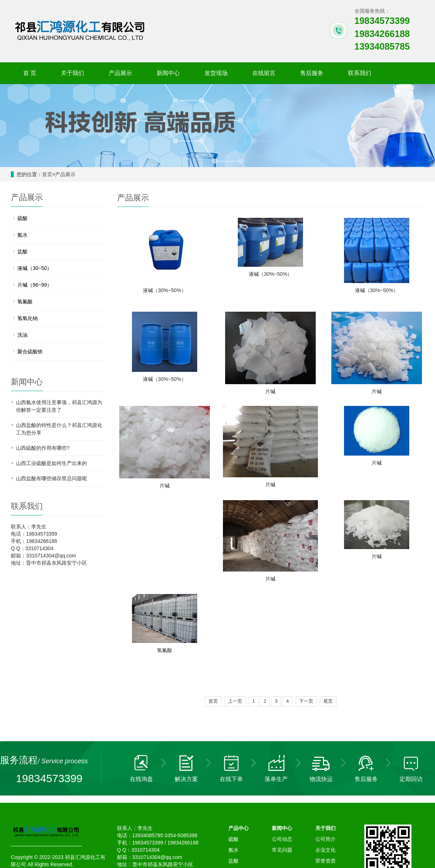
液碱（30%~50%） (165, 290)
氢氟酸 (377, 557)
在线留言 (264, 73)
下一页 (306, 608)
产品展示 (120, 73)
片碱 (270, 392)
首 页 (30, 73)
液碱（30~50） (35, 268)
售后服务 (312, 73)
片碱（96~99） (35, 285)
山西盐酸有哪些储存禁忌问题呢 (51, 478)
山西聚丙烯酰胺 (252, 836)
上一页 (235, 608)
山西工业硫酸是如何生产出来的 (51, 463)
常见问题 (282, 756)
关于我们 (72, 73)
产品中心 (239, 735)
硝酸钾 (223, 836)
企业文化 (326, 756)
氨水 (22, 235)
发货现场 (216, 73)
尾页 (328, 608)
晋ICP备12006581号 (152, 778)
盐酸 (22, 252)
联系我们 (360, 73)
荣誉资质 (326, 767)
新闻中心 (168, 73)
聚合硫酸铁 (30, 352)
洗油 (22, 335)
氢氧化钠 (28, 318)
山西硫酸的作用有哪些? (43, 448)
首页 (47, 174)
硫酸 (22, 218)
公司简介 (326, 746)
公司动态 (282, 746)
